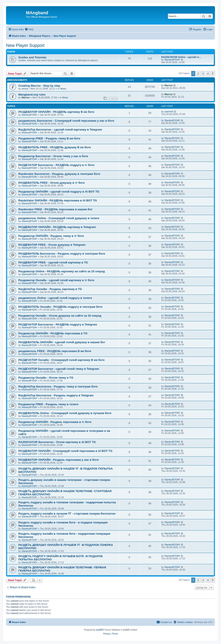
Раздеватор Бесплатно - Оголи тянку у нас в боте (53, 156)
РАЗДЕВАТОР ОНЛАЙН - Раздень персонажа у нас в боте (58, 460)
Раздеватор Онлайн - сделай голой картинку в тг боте (56, 280)
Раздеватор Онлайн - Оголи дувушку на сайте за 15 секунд (60, 316)
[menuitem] (29, 29)
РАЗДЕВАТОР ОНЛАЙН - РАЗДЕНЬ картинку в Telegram (57, 227)
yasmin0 (169, 112)
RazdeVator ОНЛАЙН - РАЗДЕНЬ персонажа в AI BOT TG (58, 200)
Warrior (169, 85)
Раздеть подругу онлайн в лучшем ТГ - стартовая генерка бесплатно (67, 514)
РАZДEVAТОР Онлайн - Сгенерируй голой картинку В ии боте (61, 360)
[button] (213, 73)
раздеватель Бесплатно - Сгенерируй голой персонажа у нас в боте (66, 121)
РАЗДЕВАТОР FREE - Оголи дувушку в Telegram (52, 245)
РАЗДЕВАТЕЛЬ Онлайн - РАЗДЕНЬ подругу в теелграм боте (60, 307)
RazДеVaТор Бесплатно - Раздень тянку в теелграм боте (58, 387)
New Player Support (25, 45)
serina (25, 89)
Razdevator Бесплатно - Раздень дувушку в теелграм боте (59, 174)
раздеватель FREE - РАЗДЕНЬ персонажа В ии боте (55, 351)
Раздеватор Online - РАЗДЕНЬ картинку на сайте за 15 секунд (62, 271)
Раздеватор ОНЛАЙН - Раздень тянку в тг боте (51, 236)
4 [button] (208, 73)
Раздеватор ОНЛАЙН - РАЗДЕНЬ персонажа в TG (53, 333)
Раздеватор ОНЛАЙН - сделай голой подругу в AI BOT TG (59, 192)
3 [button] (203, 73)
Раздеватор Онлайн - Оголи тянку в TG (46, 378)
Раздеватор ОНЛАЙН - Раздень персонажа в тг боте (55, 422)
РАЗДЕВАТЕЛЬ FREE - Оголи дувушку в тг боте (52, 183)
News (63, 89)
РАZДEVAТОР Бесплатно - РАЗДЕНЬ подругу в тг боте (56, 165)
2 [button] (198, 73)
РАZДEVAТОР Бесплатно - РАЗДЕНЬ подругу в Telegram (58, 324)
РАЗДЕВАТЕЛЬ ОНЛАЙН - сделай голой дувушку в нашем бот (62, 342)
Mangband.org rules (32, 95)
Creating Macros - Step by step (39, 86)
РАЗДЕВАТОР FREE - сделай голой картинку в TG (53, 262)
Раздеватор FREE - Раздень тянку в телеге (48, 404)
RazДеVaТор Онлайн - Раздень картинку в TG (50, 289)
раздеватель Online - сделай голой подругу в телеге (55, 298)
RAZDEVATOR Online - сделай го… (181, 57)
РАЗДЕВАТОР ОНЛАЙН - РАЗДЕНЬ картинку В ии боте (56, 112)
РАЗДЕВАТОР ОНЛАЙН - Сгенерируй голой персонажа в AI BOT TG (65, 451)
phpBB (99, 630)
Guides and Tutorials (32, 57)
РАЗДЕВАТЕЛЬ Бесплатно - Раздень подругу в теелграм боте (62, 254)
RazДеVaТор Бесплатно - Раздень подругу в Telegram (56, 395)
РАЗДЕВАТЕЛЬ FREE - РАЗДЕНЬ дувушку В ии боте (55, 147)
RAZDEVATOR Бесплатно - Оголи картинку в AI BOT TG (57, 442)
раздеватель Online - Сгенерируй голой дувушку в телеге (59, 218)
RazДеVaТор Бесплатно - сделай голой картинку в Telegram (60, 130)
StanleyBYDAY (172, 60)
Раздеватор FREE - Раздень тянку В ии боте (49, 138)
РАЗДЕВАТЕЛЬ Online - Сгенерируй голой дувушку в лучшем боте (65, 413)
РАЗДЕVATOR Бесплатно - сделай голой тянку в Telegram (59, 369)
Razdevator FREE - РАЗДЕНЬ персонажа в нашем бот (55, 209)
